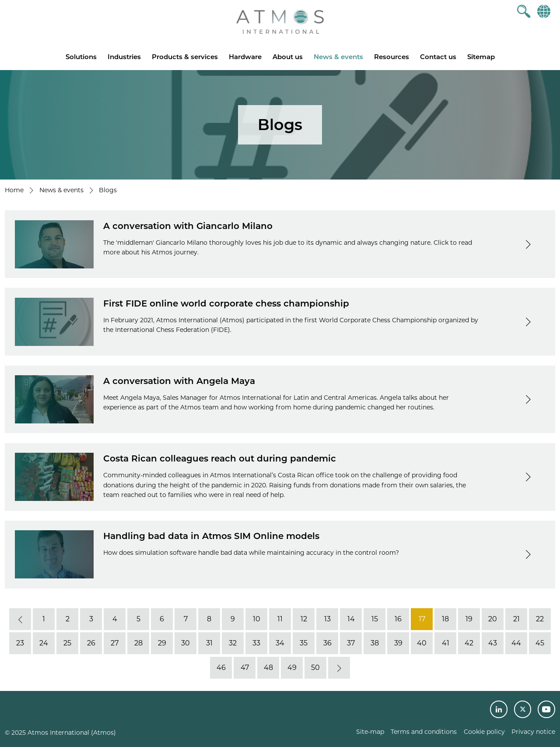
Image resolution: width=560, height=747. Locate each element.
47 (245, 668)
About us (288, 57)
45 (540, 643)
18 (445, 619)
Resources (392, 57)
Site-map (370, 732)
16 (398, 619)
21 (516, 619)
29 (162, 643)
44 (516, 643)
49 (292, 668)
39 (398, 643)
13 (327, 619)
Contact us (438, 57)
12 (304, 619)
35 (304, 643)
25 (67, 643)
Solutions (81, 57)
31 (209, 643)
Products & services (185, 57)
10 (257, 619)
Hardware (245, 57)
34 (280, 643)
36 (327, 643)
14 (351, 619)
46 (221, 668)
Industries (124, 57)
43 (493, 643)
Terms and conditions (424, 732)
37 (351, 643)
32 (233, 643)
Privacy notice (533, 732)
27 (115, 643)
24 (44, 643)
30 (185, 643)
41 (446, 643)
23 (20, 643)
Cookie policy (484, 732)
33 (256, 643)
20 (493, 619)
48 (268, 668)
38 (375, 643)
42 (469, 643)
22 (540, 619)
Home (14, 190)
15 (375, 619)
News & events (338, 57)
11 (280, 619)
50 (315, 668)
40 (422, 643)
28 (138, 643)
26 (91, 643)
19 (469, 619)
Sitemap (481, 57)
